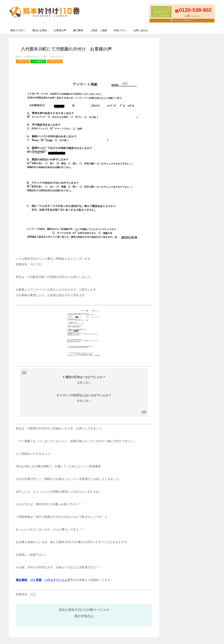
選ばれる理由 (40, 30)
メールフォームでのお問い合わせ (183, 20)
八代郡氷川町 (55, 61)
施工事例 (78, 30)
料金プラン (120, 30)
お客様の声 (60, 30)
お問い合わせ (141, 30)
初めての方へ (18, 30)
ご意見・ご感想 (99, 30)
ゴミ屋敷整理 (38, 61)
